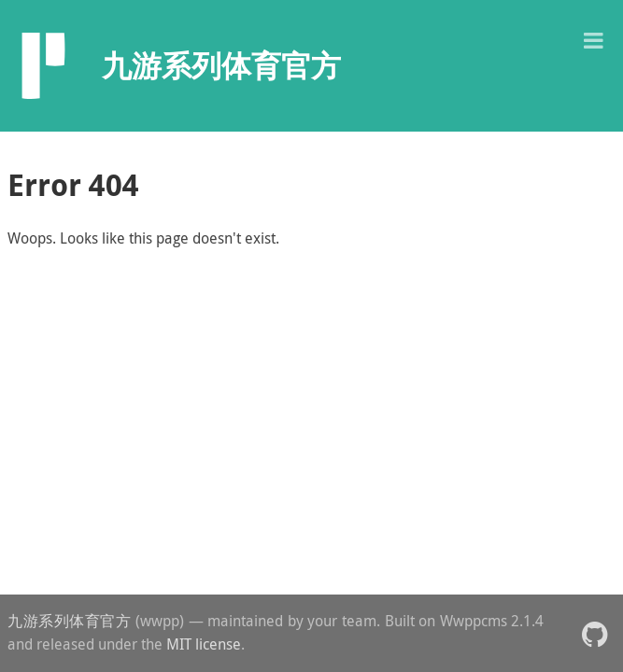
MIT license (204, 644)
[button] (593, 39)
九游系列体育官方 (70, 621)
